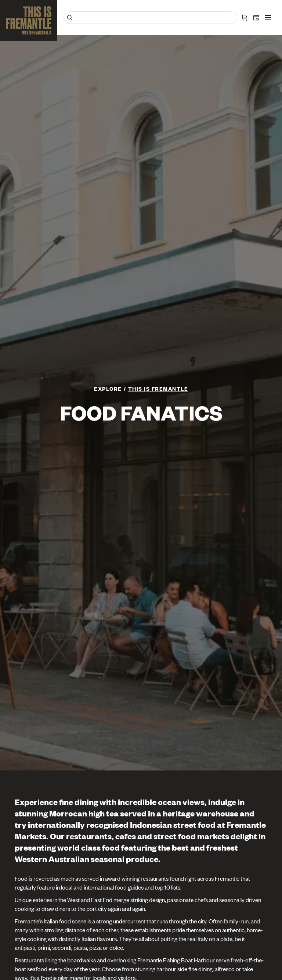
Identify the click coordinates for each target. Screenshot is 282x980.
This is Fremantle (158, 388)
